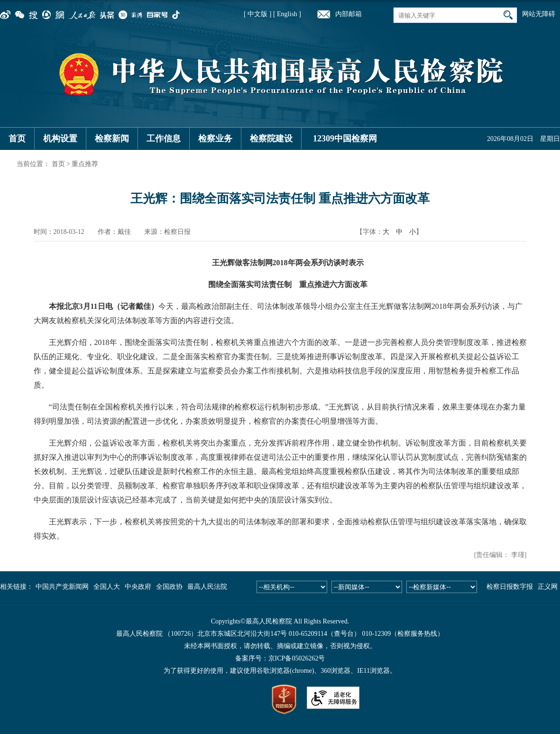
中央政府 (138, 587)
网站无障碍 (539, 14)
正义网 (548, 587)
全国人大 (107, 587)
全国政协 (169, 587)
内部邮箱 (349, 14)
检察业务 (215, 139)
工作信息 (164, 139)
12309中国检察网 (345, 139)
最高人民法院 (207, 587)
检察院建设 (271, 139)
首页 (17, 139)
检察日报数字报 (510, 587)
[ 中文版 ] (257, 14)
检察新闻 (112, 139)
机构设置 (60, 139)
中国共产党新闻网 (62, 587)
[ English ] (287, 14)
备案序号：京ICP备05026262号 (280, 658)
